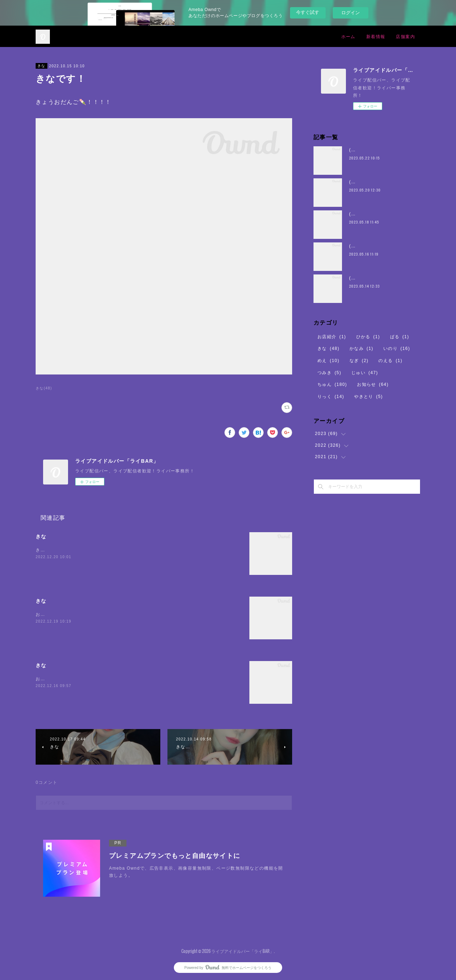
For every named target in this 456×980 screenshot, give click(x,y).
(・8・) (357, 150)
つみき (329, 373)
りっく (331, 397)
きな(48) (44, 388)
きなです (45, 550)
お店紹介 (332, 337)
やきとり (369, 397)
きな (42, 66)
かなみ (361, 348)
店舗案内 (405, 36)
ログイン (351, 13)
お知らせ (373, 384)
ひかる (368, 337)
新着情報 (376, 36)
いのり (397, 348)
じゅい (365, 373)
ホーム (348, 36)
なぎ (359, 361)
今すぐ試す (308, 12)
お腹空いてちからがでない (64, 679)
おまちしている (52, 614)
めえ (328, 361)
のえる (390, 361)
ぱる (400, 337)
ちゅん (332, 384)
